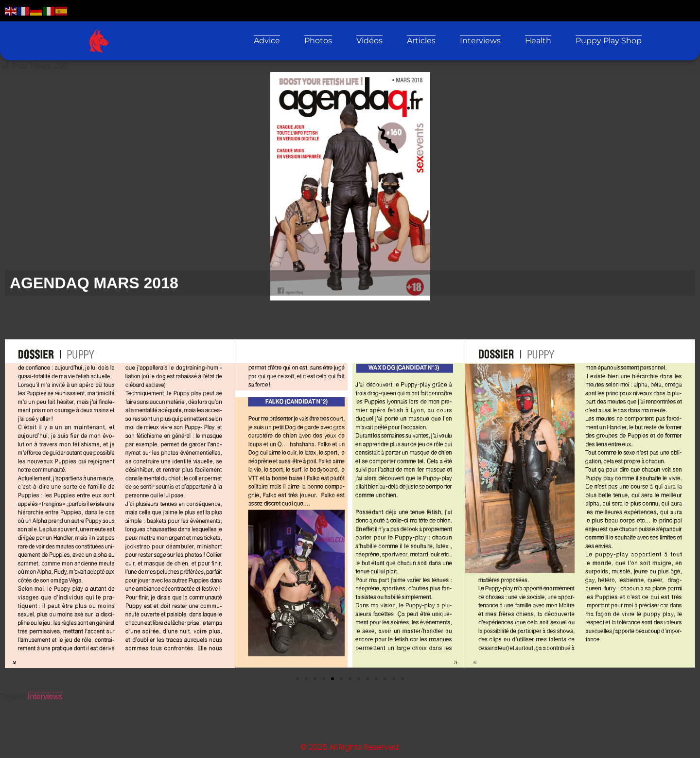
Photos (318, 41)
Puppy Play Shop (609, 41)
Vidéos (369, 41)
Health (538, 41)
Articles (421, 41)
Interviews (480, 41)
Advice (267, 41)
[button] (16, 505)
